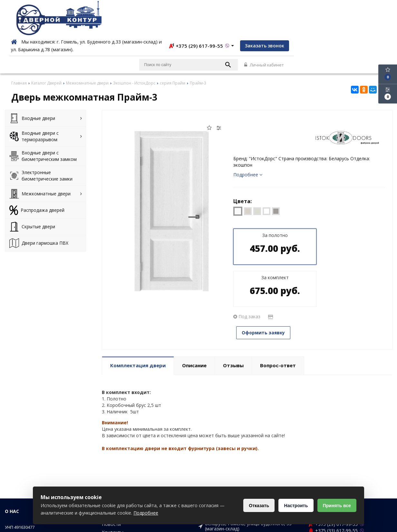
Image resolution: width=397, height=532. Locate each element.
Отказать (256, 506)
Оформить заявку (265, 255)
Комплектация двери (138, 307)
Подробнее (248, 139)
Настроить (294, 506)
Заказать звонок (368, 10)
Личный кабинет (372, 30)
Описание (194, 307)
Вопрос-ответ (278, 307)
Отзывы (233, 307)
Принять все (336, 506)
